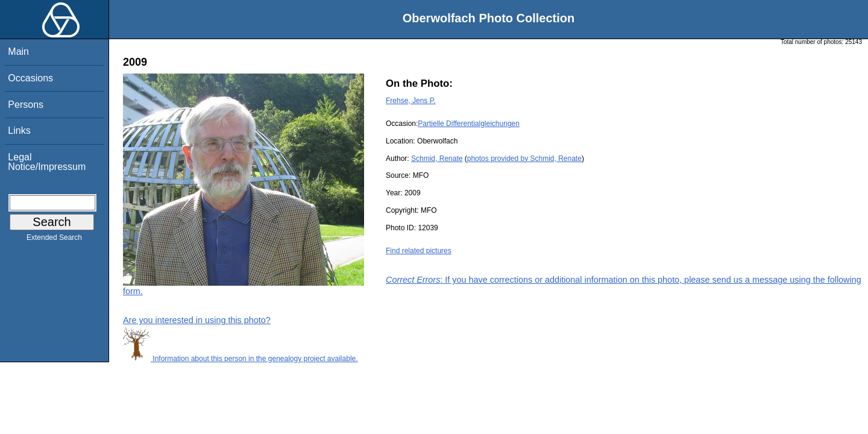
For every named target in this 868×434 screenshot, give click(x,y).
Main (18, 52)
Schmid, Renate (437, 159)
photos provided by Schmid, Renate (524, 159)
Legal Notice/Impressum (47, 162)
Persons (26, 105)
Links (19, 131)
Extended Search (54, 240)
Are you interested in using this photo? (197, 320)
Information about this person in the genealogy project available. (241, 359)
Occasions (30, 78)
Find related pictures (419, 251)
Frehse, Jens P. (411, 101)
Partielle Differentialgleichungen (469, 124)
